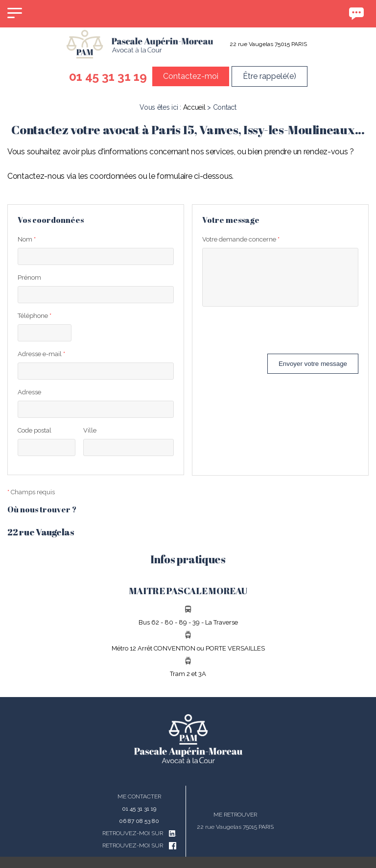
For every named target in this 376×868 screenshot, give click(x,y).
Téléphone (35, 316)
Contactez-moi (191, 76)
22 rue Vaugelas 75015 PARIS (268, 44)
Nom (27, 239)
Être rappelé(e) (270, 76)
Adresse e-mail (41, 354)
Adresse (29, 392)
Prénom (29, 277)
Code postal (35, 430)
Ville (90, 430)
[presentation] (277, 335)
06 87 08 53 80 (139, 821)
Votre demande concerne (241, 239)
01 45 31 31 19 (108, 76)
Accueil (194, 107)
